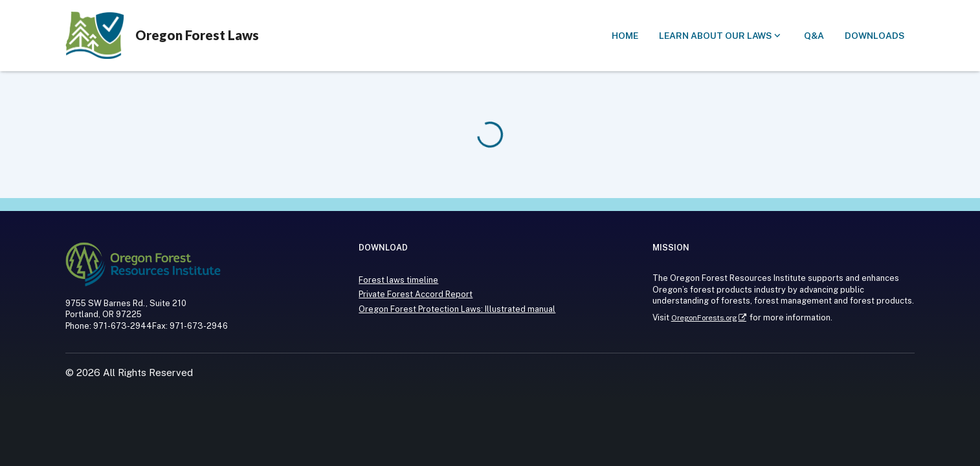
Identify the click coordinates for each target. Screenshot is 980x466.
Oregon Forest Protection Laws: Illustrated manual (457, 309)
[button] (625, 36)
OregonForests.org (704, 318)
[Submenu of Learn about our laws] (721, 36)
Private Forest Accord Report (416, 294)
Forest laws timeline (398, 280)
